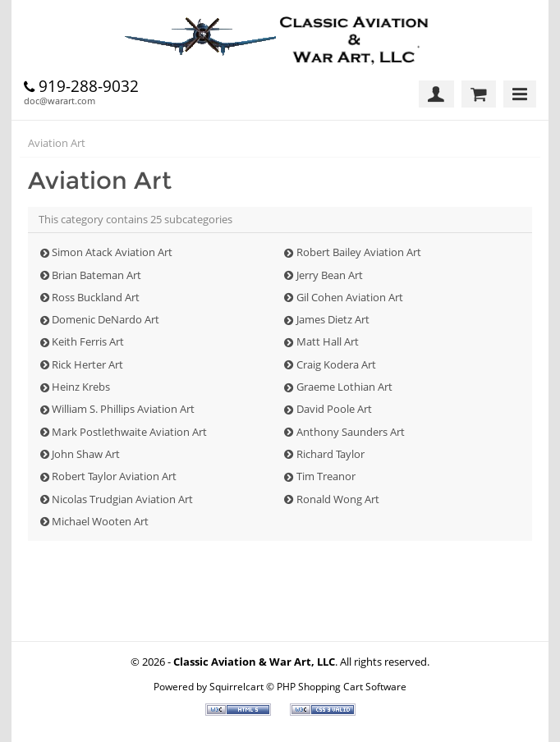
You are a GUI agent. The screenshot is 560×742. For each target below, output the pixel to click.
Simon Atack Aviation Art (112, 252)
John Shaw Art (86, 454)
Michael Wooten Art (100, 521)
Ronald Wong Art (338, 499)
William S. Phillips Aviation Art (123, 409)
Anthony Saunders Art (351, 432)
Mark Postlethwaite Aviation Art (129, 432)
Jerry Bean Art (330, 275)
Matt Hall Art (328, 341)
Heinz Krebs (81, 387)
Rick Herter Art (87, 364)
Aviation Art (57, 143)
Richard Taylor (330, 454)
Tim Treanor (326, 476)
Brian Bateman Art (96, 275)
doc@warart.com (60, 101)
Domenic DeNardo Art (106, 319)
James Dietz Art (333, 319)
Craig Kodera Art (336, 364)
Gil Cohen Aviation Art (350, 297)
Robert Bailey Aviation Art (359, 252)
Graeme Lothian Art (344, 387)
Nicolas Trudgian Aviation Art (122, 499)
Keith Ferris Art (88, 341)
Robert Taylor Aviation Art (114, 476)
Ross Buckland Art (96, 297)
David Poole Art (334, 409)
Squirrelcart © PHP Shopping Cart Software (308, 686)
